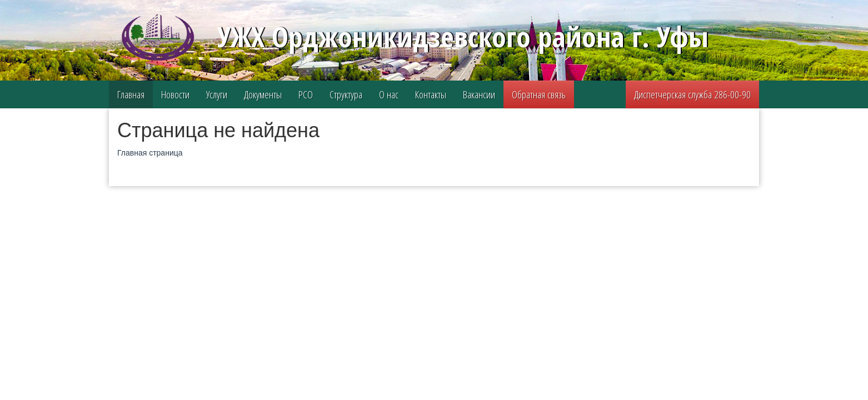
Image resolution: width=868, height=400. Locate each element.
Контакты (431, 94)
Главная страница (150, 153)
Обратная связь (539, 94)
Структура (346, 94)
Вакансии (479, 94)
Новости (175, 94)
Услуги (217, 94)
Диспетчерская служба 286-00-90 (692, 94)
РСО (306, 94)
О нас (389, 94)
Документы (263, 94)
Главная (131, 94)
